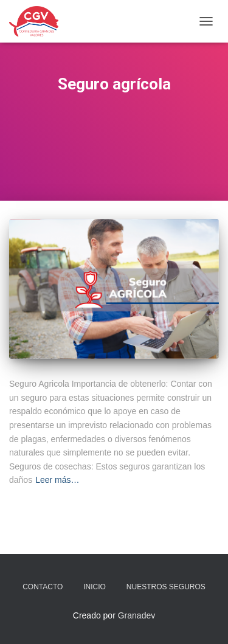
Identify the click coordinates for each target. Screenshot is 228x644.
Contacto (43, 587)
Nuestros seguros (166, 587)
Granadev (136, 615)
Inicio (95, 587)
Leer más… (57, 480)
